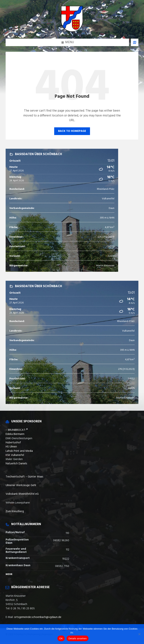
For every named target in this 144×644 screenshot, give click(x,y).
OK (61, 638)
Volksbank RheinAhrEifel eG (22, 494)
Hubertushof (13, 443)
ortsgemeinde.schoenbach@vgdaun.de (38, 617)
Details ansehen (78, 638)
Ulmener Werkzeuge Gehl (21, 485)
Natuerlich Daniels (16, 464)
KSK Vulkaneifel (15, 455)
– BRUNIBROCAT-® (17, 430)
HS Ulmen (11, 447)
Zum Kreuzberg (15, 511)
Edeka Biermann (15, 434)
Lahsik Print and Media (19, 451)
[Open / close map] (135, 42)
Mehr (9, 574)
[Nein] (139, 634)
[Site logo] (72, 31)
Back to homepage (72, 131)
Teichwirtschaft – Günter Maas (24, 477)
